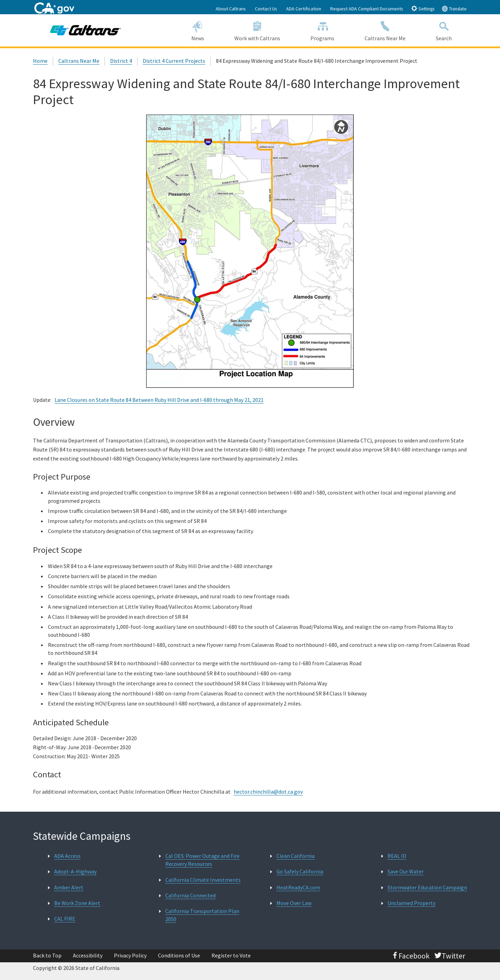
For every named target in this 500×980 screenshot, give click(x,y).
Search (444, 30)
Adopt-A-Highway (75, 871)
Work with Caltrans (257, 30)
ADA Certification (304, 9)
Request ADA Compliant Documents (367, 9)
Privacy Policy (130, 955)
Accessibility (88, 955)
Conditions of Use (179, 955)
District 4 (121, 61)
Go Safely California (300, 871)
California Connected (190, 895)
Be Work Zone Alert (77, 903)
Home (40, 61)
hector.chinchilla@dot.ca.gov (268, 792)
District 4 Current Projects (174, 61)
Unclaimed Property (411, 903)
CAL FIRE (65, 919)
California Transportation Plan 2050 (202, 915)
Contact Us (266, 9)
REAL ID (397, 856)
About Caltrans (231, 9)
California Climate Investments (203, 880)
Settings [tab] (423, 9)
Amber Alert (69, 887)
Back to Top (47, 955)
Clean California (295, 856)
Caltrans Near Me (385, 30)
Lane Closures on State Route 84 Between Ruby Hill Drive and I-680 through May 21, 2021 (159, 400)
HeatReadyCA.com (298, 887)
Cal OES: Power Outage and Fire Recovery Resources (202, 860)
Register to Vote (231, 955)
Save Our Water (406, 871)
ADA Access (67, 856)
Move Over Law (294, 903)
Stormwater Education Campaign (427, 887)
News (198, 30)
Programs (323, 30)
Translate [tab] (454, 9)
